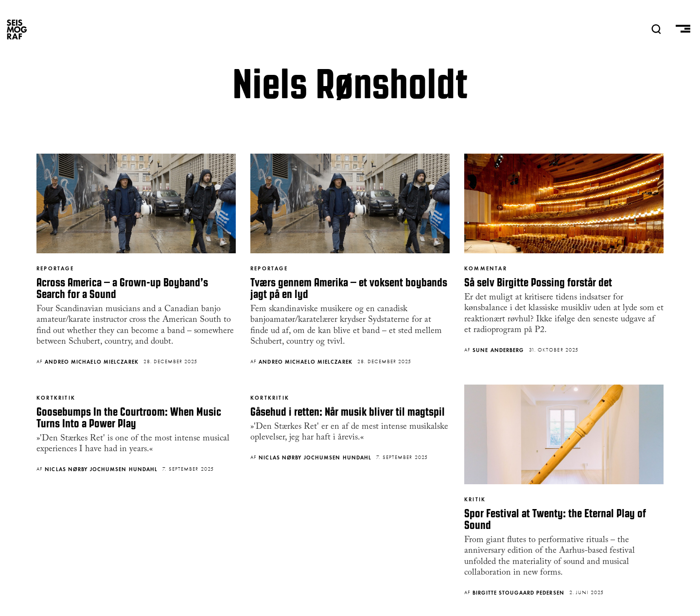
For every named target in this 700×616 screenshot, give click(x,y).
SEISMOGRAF (17, 29)
